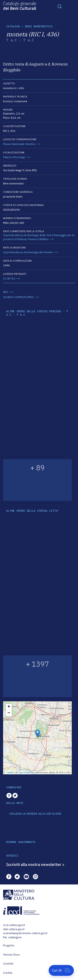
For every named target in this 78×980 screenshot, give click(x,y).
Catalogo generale (20, 6)
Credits (8, 973)
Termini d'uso (12, 955)
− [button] (9, 713)
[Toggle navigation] (60, 6)
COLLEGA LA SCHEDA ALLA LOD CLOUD (35, 814)
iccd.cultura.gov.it (14, 925)
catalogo (13, 26)
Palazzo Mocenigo (14, 157)
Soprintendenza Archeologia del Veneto (28, 252)
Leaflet (10, 772)
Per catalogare (12, 937)
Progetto (9, 945)
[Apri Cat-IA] (61, 970)
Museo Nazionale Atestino (19, 144)
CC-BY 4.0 (9, 279)
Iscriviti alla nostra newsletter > (35, 864)
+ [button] (9, 707)
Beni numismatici (39, 26)
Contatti (8, 964)
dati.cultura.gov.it (14, 929)
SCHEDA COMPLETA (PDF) (19, 297)
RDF (6, 292)
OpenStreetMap (26, 772)
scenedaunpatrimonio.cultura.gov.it (25, 933)
